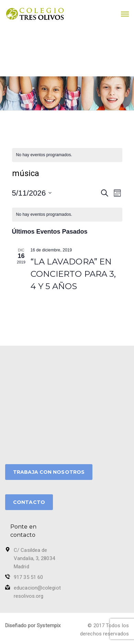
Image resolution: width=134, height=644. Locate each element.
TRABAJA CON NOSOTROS (49, 472)
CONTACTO (29, 502)
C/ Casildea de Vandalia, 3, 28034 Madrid (34, 558)
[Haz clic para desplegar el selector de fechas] (32, 193)
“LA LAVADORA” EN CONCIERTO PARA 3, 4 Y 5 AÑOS (73, 274)
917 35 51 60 (28, 577)
